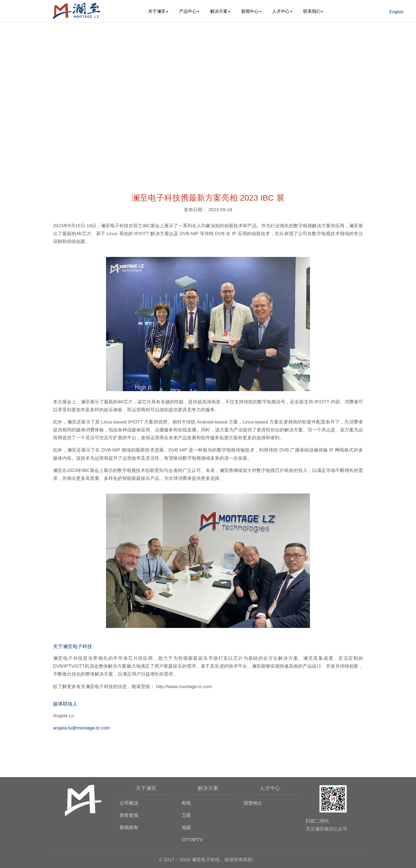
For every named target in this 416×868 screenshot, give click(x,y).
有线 (186, 803)
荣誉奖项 (129, 815)
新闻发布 (129, 827)
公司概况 (129, 803)
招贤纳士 (253, 803)
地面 (186, 827)
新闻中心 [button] (251, 11)
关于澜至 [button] (158, 11)
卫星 (186, 815)
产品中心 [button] (189, 11)
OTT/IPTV (192, 840)
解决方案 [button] (220, 11)
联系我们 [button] (313, 11)
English (396, 12)
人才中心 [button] (282, 11)
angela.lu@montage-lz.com (81, 728)
